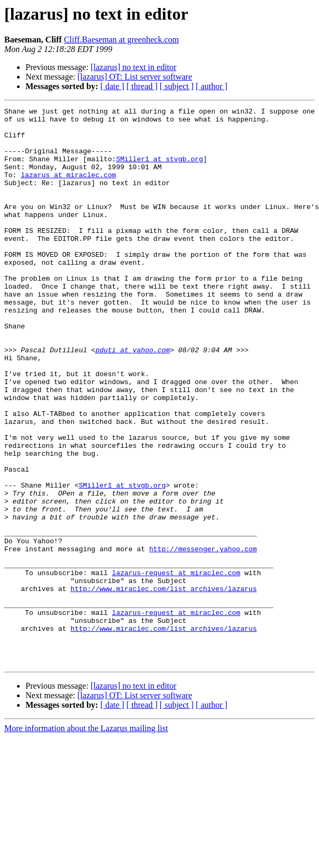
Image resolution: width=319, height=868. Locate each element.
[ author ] (212, 86)
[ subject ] (177, 86)
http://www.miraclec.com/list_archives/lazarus (164, 685)
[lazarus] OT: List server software (135, 77)
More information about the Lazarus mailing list (86, 840)
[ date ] (112, 86)
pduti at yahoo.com (133, 399)
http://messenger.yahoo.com (203, 638)
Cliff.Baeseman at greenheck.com (121, 40)
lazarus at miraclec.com (68, 189)
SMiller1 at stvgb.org (160, 170)
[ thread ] (142, 86)
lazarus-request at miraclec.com (176, 666)
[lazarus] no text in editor (134, 67)
